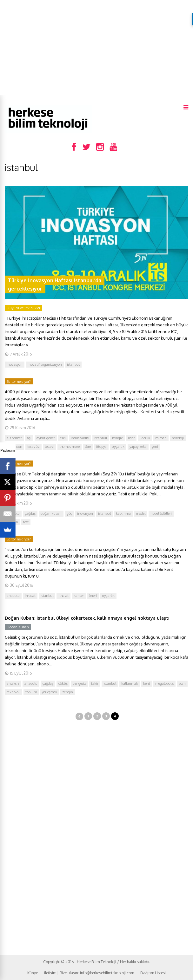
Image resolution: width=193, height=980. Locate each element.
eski (63, 438)
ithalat (63, 596)
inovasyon (15, 364)
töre (88, 447)
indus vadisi (80, 438)
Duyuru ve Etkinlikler (23, 308)
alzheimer (14, 438)
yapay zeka (138, 447)
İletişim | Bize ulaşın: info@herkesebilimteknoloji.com (89, 973)
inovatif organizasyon (45, 364)
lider (131, 438)
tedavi (50, 447)
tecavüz (33, 447)
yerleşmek (50, 692)
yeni (155, 447)
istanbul (73, 364)
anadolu (13, 596)
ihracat (30, 596)
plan (182, 683)
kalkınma (123, 513)
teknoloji (13, 692)
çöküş (63, 683)
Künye (33, 973)
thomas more (70, 447)
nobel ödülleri (161, 513)
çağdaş (30, 513)
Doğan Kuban (18, 627)
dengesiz (79, 683)
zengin (68, 692)
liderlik (145, 438)
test (26, 522)
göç (69, 513)
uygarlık (118, 447)
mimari (161, 438)
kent (147, 683)
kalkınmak (130, 683)
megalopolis (164, 683)
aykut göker (46, 438)
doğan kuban (51, 513)
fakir (95, 683)
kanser (79, 596)
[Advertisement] (96, 48)
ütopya (101, 447)
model (141, 513)
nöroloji (178, 438)
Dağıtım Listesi (153, 973)
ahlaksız (13, 683)
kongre (117, 438)
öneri (93, 596)
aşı (29, 438)
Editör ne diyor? (19, 382)
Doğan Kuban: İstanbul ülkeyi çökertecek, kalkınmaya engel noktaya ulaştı (87, 618)
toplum (31, 692)
